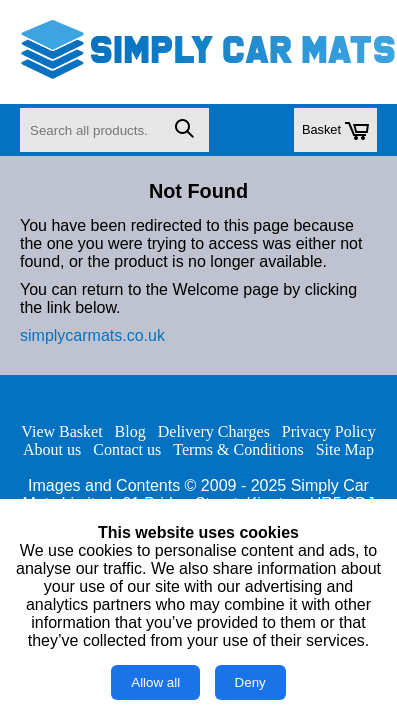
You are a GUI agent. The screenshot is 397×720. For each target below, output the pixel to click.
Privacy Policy (329, 431)
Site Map (345, 449)
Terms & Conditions (238, 449)
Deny (250, 682)
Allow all (155, 682)
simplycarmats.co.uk (92, 335)
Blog (130, 431)
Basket (335, 131)
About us (52, 449)
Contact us (127, 449)
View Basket (61, 431)
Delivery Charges (214, 431)
